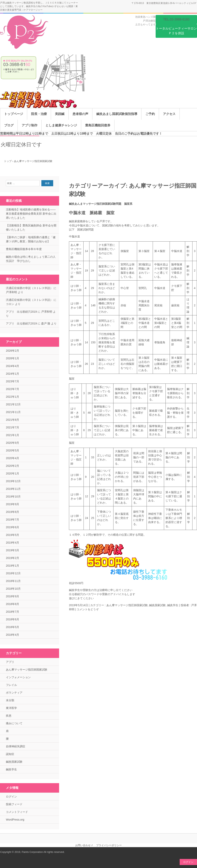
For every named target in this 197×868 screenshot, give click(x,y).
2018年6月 (13, 619)
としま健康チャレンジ (61, 125)
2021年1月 (13, 435)
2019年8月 (13, 512)
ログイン (11, 797)
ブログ (9, 125)
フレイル (11, 685)
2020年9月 (13, 443)
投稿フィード (14, 804)
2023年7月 (13, 381)
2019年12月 (13, 481)
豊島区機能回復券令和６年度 (24, 249)
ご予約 (150, 114)
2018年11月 (13, 581)
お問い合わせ (83, 845)
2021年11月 (13, 412)
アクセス (169, 114)
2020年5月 (13, 450)
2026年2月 (13, 351)
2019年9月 (13, 504)
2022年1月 (13, 397)
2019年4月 (13, 543)
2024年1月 (13, 374)
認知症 (10, 754)
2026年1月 (13, 358)
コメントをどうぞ (88, 609)
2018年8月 (13, 604)
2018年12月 (13, 573)
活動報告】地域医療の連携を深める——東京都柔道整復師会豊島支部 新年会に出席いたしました (31, 214)
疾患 (9, 716)
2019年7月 (13, 520)
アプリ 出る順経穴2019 (21, 312)
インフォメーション (18, 677)
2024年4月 (13, 366)
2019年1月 (13, 566)
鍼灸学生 (173, 605)
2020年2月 (13, 466)
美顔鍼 (60, 114)
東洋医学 (11, 708)
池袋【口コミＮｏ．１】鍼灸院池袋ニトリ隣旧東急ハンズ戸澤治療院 (25, 33)
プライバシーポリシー (109, 845)
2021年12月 (13, 404)
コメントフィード (17, 812)
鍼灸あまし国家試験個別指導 (117, 114)
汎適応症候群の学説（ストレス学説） (29, 288)
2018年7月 (13, 612)
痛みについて (14, 723)
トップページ (14, 114)
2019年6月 (13, 527)
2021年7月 (13, 427)
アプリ (10, 662)
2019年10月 (13, 497)
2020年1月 (13, 473)
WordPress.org (15, 820)
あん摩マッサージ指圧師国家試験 (127, 605)
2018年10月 (13, 589)
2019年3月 (13, 550)
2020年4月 (13, 458)
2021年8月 (13, 420)
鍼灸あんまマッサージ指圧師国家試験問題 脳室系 (101, 204)
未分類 (10, 700)
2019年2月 (13, 558)
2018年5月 (13, 627)
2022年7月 (13, 389)
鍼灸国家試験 (157, 605)
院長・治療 (39, 114)
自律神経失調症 (16, 746)
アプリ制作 (30, 125)
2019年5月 (13, 535)
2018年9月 (13, 596)
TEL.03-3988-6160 (176, 19)
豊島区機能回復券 (98, 125)
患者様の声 (80, 114)
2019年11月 (13, 489)
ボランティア (14, 693)
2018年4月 (13, 635)
